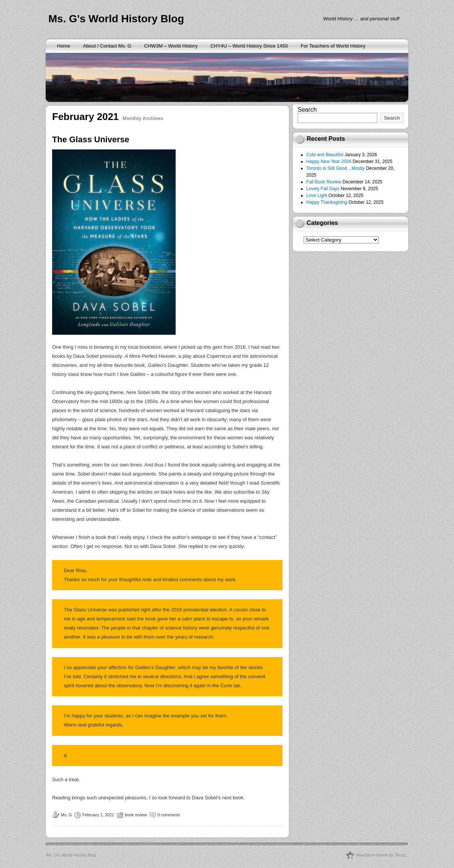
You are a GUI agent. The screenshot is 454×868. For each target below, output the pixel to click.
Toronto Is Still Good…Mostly (336, 168)
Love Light (317, 195)
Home (64, 46)
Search (307, 110)
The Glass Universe (91, 139)
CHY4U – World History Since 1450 (249, 46)
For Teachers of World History (333, 46)
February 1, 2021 (98, 815)
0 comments (169, 815)
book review (136, 815)
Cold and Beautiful (325, 155)
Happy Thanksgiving (327, 202)
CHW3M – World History (171, 46)
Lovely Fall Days (323, 189)
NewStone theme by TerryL (381, 855)
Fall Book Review (324, 182)
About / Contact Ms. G (107, 46)
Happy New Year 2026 (329, 162)
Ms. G (66, 815)
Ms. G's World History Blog (116, 19)
